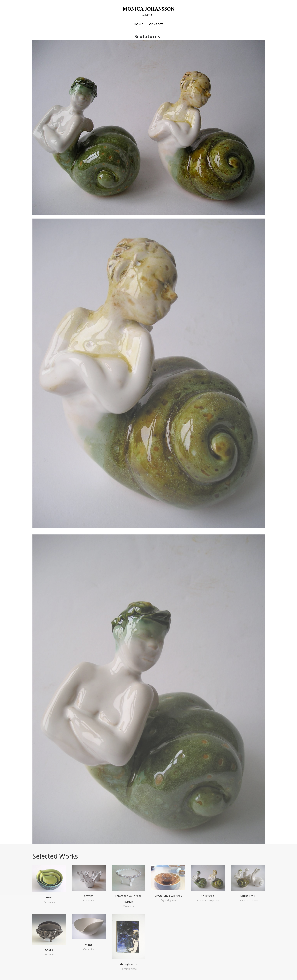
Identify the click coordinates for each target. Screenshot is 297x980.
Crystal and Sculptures (168, 896)
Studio (49, 950)
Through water (129, 964)
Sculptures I (208, 896)
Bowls (49, 897)
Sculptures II (248, 896)
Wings (89, 945)
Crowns (89, 896)
